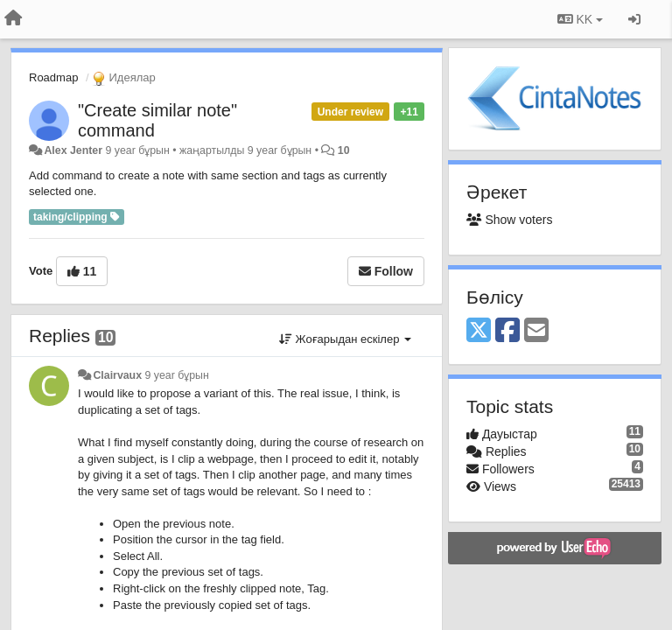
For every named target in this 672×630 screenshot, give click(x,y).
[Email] (536, 331)
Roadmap (53, 77)
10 (344, 150)
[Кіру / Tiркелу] (634, 19)
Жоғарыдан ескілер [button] (345, 339)
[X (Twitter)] (479, 331)
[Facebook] (507, 331)
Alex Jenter (73, 150)
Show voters (509, 220)
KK (580, 19)
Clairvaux (117, 375)
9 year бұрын (176, 375)
